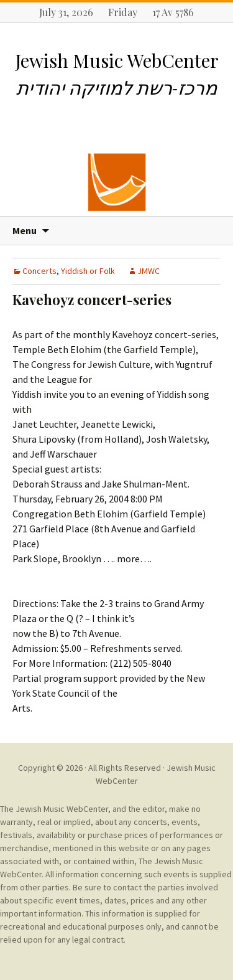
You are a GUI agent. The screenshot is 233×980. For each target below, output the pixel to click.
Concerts (39, 271)
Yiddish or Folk (88, 271)
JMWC (148, 271)
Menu (25, 230)
